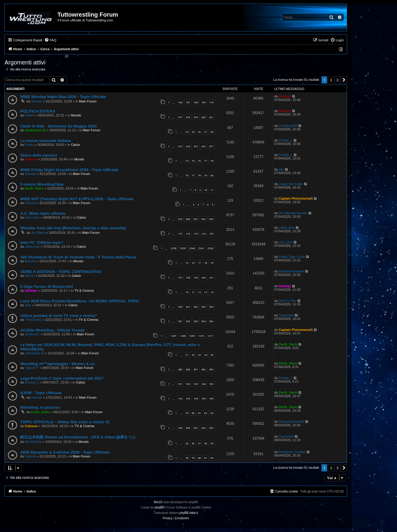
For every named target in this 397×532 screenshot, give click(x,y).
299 (180, 428)
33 (199, 355)
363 (203, 307)
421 (211, 117)
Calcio (76, 145)
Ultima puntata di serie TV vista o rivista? (59, 316)
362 (196, 307)
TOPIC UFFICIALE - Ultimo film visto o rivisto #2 (65, 422)
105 (211, 384)
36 (193, 443)
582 (203, 219)
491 (196, 369)
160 (203, 278)
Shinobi (36, 101)
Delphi (29, 115)
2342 (210, 248)
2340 (192, 248)
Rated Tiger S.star (292, 257)
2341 (201, 248)
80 (212, 175)
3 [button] (337, 80)
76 (199, 161)
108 (196, 102)
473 (180, 146)
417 (180, 117)
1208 (183, 336)
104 (203, 384)
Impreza (285, 96)
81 (199, 413)
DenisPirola (33, 442)
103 (196, 384)
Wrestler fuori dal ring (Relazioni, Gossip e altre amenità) (73, 228)
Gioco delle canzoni (39, 155)
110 (211, 102)
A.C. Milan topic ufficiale (43, 213)
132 (188, 234)
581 (196, 219)
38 (205, 443)
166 (211, 398)
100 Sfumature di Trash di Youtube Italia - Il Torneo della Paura (78, 257)
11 (212, 190)
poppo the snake (291, 184)
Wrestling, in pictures (40, 407)
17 (199, 263)
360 (180, 307)
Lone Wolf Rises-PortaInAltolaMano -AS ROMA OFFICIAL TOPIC (80, 301)
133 (196, 234)
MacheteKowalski (291, 271)
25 (193, 132)
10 (205, 190)
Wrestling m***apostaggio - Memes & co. (58, 364)
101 (180, 384)
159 (196, 278)
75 (193, 161)
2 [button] (331, 80)
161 (211, 278)
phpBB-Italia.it (189, 513)
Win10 (158, 502)
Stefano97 (32, 334)
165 (203, 398)
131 (180, 234)
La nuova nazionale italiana (46, 141)
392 (188, 321)
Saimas (36, 397)
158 (188, 278)
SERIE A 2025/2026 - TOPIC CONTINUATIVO (61, 272)
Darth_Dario (34, 188)
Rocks (29, 145)
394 (203, 321)
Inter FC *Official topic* (42, 243)
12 (199, 292)
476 (203, 146)
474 (188, 146)
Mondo (76, 115)
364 (211, 307)
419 (196, 117)
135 (211, 234)
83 (212, 413)
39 (212, 443)
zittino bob (32, 247)
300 (188, 428)
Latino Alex (287, 228)
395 (211, 321)
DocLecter (32, 217)
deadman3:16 (35, 130)
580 (188, 219)
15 (187, 263)
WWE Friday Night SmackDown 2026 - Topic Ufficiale (69, 170)
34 (205, 355)
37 (199, 443)
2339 (183, 248)
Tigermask (286, 315)
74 (187, 161)
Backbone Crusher (292, 452)
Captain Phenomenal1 (296, 198)
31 (187, 355)
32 (193, 355)
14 (212, 292)
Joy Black (38, 233)
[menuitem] (50, 40)
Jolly (28, 305)
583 (211, 219)
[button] (344, 80)
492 (203, 369)
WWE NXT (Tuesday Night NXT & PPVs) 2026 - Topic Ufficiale (77, 199)
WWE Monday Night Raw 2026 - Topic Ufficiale (63, 97)
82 (205, 413)
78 (212, 161)
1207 (173, 336)
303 (211, 428)
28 (212, 132)
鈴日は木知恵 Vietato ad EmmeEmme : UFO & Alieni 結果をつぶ (78, 437)
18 (205, 263)
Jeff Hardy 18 (34, 353)
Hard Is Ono (287, 301)
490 (188, 369)
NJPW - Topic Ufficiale (41, 393)
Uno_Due (285, 242)
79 (205, 175)
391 (180, 321)
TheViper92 (33, 320)
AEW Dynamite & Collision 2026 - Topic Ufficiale (65, 452)
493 (211, 369)
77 (205, 161)
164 (196, 398)
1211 (210, 336)
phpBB (159, 507)
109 (203, 102)
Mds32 (30, 276)
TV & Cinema (84, 291)
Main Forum (88, 101)
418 (188, 117)
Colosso (31, 426)
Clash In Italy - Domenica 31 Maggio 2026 (58, 126)
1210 (201, 336)
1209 (192, 336)
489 (180, 369)
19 (212, 263)
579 (180, 219)
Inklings (31, 291)
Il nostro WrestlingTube (42, 184)
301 (196, 428)
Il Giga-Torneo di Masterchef (47, 286)
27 (205, 132)
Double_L (286, 140)
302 (203, 428)
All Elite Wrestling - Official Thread (52, 330)
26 (199, 132)
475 (196, 146)
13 (205, 292)
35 (212, 355)
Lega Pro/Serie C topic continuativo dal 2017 (62, 378)
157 (180, 278)
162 (180, 398)
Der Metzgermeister (293, 213)
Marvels (30, 261)
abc (281, 169)
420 (203, 117)
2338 (173, 248)
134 (203, 234)
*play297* (32, 368)
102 (188, 384)
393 (196, 321)
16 (193, 263)
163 (188, 398)
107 (188, 102)
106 (180, 102)
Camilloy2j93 (288, 126)
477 (211, 146)
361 (188, 307)
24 (187, 132)
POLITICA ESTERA (38, 111)
